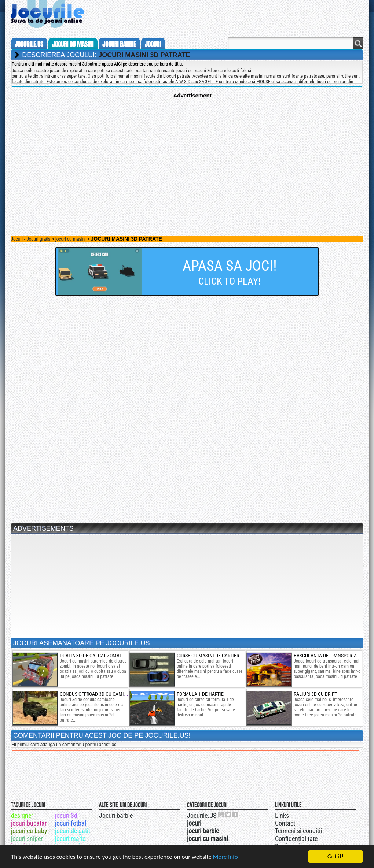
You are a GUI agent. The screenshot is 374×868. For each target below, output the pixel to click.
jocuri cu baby (29, 831)
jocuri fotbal (71, 823)
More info (225, 857)
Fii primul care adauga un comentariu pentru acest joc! (64, 745)
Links (282, 815)
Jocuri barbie (116, 815)
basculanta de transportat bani (332, 656)
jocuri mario (70, 839)
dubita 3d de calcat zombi (90, 656)
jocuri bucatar (29, 823)
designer (22, 815)
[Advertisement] (187, 150)
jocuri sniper (27, 839)
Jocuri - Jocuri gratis (31, 239)
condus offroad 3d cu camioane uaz (102, 694)
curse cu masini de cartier (208, 656)
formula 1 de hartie (200, 694)
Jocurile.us (29, 44)
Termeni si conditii (298, 831)
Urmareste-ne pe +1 (221, 815)
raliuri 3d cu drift (315, 694)
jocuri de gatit (73, 831)
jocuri (153, 44)
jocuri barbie (119, 44)
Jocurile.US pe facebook (236, 815)
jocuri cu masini (73, 44)
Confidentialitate (296, 839)
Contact (285, 823)
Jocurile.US (202, 815)
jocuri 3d (66, 815)
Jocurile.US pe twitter (228, 815)
